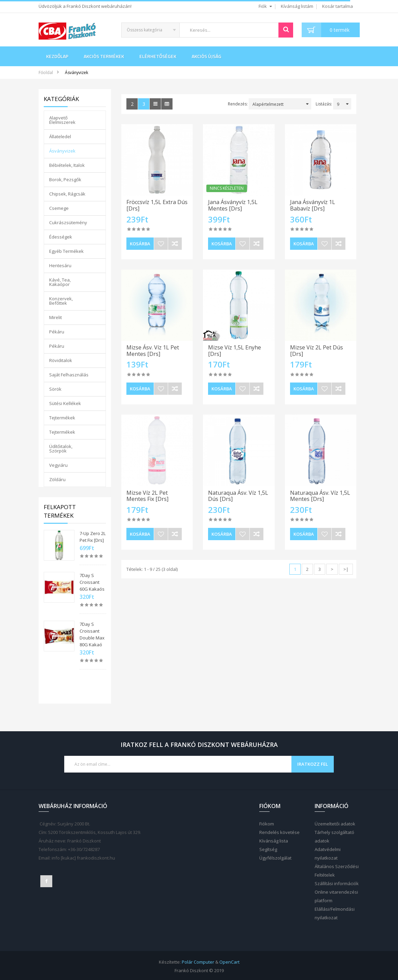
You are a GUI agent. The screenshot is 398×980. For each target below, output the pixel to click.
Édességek (61, 237)
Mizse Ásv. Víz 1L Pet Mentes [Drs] (153, 351)
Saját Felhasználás (69, 375)
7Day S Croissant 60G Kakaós (92, 582)
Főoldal (46, 73)
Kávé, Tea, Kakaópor (60, 282)
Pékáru (57, 332)
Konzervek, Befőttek (61, 301)
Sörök (55, 389)
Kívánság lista (274, 841)
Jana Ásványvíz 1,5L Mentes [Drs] (233, 205)
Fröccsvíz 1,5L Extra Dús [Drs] (157, 205)
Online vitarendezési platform (336, 896)
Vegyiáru (58, 465)
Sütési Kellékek (65, 403)
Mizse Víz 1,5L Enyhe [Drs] (235, 351)
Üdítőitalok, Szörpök (61, 449)
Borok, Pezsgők (65, 179)
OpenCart (229, 962)
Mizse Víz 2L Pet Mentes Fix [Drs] (147, 496)
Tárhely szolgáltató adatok (334, 837)
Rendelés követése (279, 832)
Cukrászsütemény (68, 222)
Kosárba (140, 244)
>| (346, 569)
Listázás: (324, 104)
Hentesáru (60, 265)
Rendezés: (238, 104)
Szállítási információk (337, 883)
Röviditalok (61, 360)
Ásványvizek (77, 73)
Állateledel (60, 136)
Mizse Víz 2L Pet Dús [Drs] (317, 351)
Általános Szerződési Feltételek (337, 871)
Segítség (268, 849)
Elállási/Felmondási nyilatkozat (335, 913)
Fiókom (267, 824)
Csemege (59, 208)
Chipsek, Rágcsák (67, 194)
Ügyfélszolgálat (275, 858)
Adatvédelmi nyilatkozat (328, 854)
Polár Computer (198, 962)
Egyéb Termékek (66, 251)
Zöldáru (57, 479)
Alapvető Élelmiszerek (62, 120)
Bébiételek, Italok (67, 165)
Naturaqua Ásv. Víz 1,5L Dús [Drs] (238, 496)
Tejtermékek (62, 418)
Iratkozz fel (313, 764)
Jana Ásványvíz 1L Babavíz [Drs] (313, 205)
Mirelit (56, 317)
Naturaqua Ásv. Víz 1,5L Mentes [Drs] (320, 496)
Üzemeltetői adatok (335, 824)
